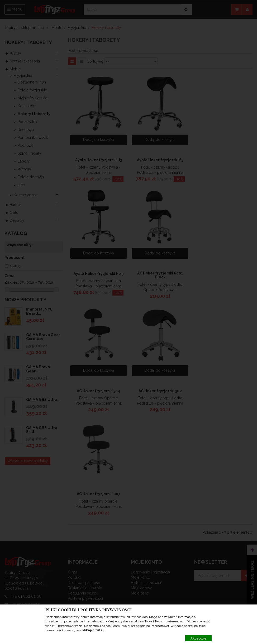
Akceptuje (198, 638)
